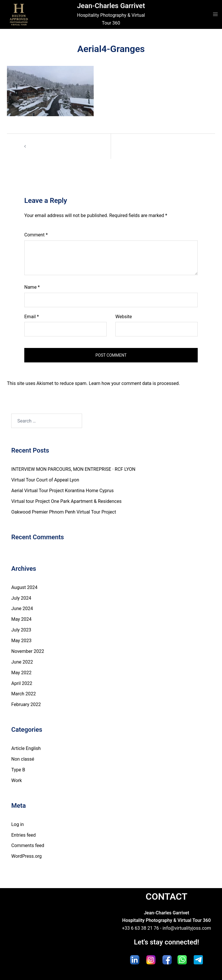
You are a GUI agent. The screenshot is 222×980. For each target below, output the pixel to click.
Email (32, 317)
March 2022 (24, 694)
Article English (26, 748)
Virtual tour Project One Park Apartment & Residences (66, 501)
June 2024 (22, 608)
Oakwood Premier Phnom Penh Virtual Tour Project (64, 512)
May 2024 (21, 619)
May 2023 (21, 641)
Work (17, 780)
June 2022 (22, 662)
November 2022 (28, 651)
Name (32, 287)
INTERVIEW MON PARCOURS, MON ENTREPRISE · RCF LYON (73, 469)
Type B (18, 770)
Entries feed (24, 835)
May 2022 (21, 673)
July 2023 (21, 630)
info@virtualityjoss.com (187, 928)
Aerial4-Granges (45, 146)
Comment (36, 235)
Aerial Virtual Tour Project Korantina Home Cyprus (62, 491)
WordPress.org (26, 856)
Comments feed (28, 845)
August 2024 (24, 587)
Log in (17, 824)
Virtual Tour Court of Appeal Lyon (45, 480)
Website (124, 317)
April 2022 (22, 683)
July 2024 (21, 598)
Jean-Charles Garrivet (111, 6)
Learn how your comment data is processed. (134, 383)
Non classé (23, 759)
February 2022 (26, 704)
